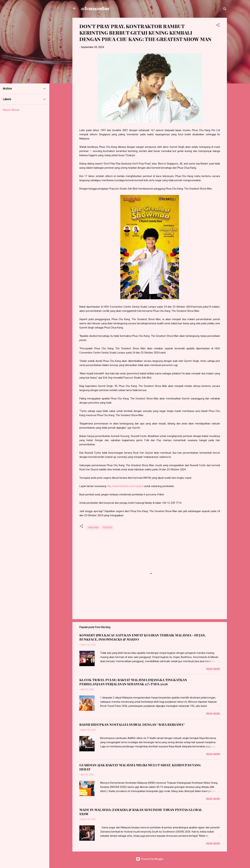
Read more (213, 669)
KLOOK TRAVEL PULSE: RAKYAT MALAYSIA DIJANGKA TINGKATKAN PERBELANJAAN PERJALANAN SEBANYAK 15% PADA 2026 (133, 682)
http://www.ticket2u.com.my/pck (125, 486)
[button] (218, 26)
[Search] (225, 9)
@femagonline (95, 8)
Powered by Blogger (150, 859)
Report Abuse (11, 110)
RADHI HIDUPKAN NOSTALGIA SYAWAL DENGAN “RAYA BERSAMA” (132, 725)
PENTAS (108, 528)
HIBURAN (93, 528)
